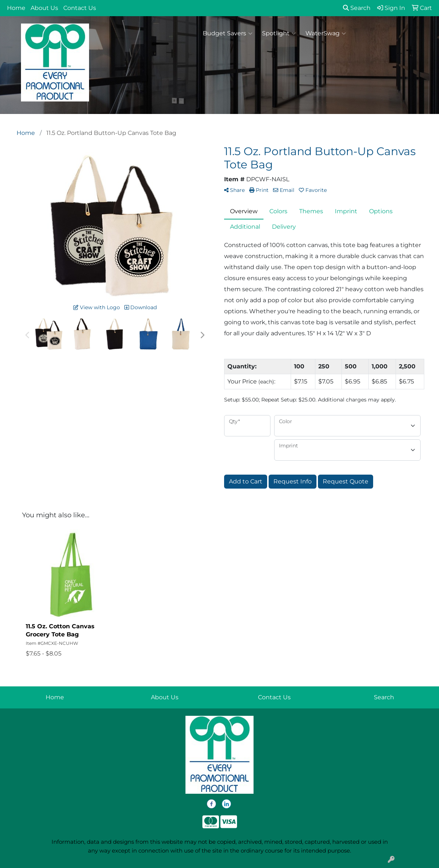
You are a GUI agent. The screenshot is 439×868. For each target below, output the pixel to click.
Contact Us (80, 8)
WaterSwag (326, 33)
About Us (44, 8)
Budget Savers (228, 33)
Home (16, 8)
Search (357, 8)
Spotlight (279, 33)
